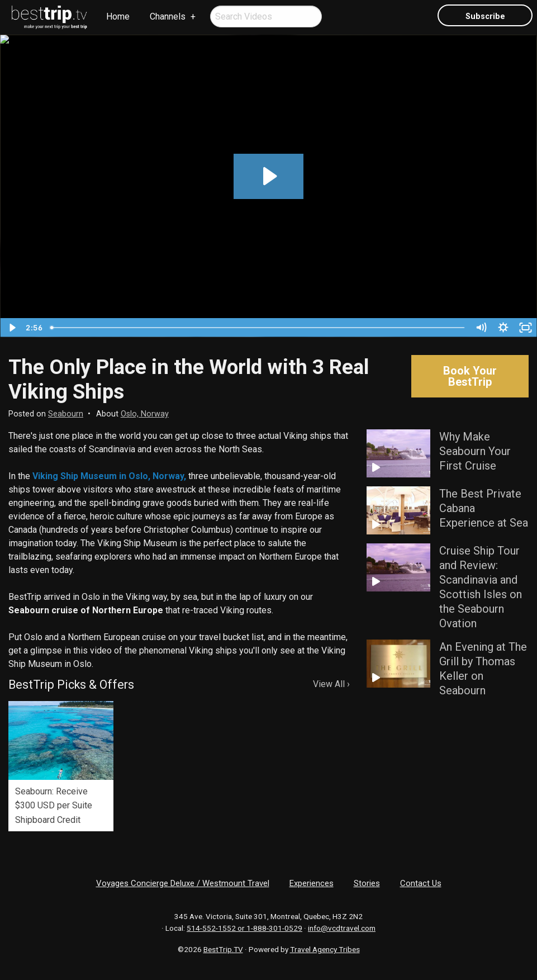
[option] (61, 766)
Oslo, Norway (145, 414)
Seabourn (66, 414)
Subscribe (485, 16)
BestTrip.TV (223, 949)
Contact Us (421, 883)
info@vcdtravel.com (342, 928)
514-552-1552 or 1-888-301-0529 (244, 928)
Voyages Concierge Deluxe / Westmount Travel (183, 883)
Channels (168, 16)
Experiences (312, 883)
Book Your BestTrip (470, 376)
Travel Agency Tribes (325, 949)
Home (118, 16)
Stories (367, 883)
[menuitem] (50, 17)
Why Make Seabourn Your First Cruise (475, 451)
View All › (331, 684)
